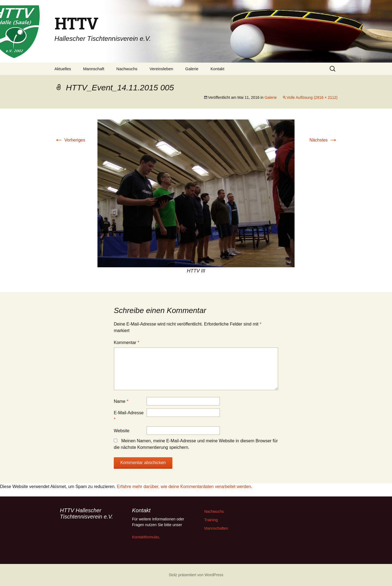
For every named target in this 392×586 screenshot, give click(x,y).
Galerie (192, 69)
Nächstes (324, 140)
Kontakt (217, 69)
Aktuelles (63, 69)
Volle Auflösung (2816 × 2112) (312, 97)
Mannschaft (94, 69)
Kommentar (126, 343)
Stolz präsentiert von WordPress (196, 575)
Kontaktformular (145, 537)
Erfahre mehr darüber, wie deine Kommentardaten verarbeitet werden (184, 487)
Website (122, 431)
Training (211, 520)
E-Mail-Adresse (129, 416)
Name (121, 401)
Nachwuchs (127, 69)
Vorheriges (70, 140)
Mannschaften (216, 528)
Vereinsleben (161, 69)
